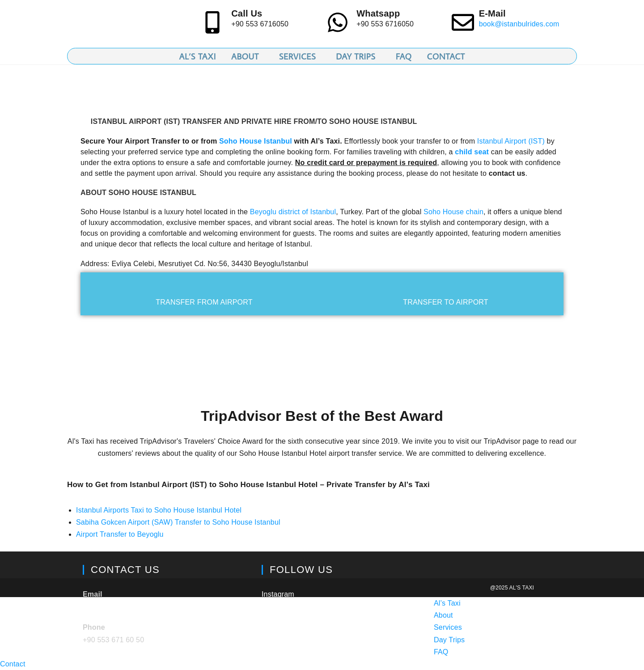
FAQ (441, 652)
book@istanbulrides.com (519, 24)
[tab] (204, 294)
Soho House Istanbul (256, 141)
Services (448, 627)
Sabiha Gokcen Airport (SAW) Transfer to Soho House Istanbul (178, 522)
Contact (13, 664)
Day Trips (449, 640)
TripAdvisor (280, 615)
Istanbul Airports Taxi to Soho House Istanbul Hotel (159, 510)
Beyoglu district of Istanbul (293, 212)
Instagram (278, 594)
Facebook (278, 636)
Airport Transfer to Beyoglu (120, 534)
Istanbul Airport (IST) (511, 141)
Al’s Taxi (447, 603)
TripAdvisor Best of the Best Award (322, 416)
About (443, 615)
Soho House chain (453, 212)
